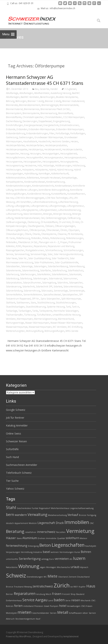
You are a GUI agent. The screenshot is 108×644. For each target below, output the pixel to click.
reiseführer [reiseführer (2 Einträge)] (31, 532)
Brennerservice (32, 109)
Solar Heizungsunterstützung (68, 254)
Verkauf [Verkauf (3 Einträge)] (73, 515)
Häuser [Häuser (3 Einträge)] (11, 538)
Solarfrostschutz (76, 270)
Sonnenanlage (61, 291)
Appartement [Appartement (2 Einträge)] (21, 523)
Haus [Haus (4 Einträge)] (91, 586)
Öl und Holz (65, 222)
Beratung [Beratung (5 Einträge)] (15, 531)
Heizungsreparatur (54, 157)
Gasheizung (12, 137)
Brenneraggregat (50, 105)
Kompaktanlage (69, 178)
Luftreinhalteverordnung (45, 202)
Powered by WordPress (19, 636)
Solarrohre (63, 283)
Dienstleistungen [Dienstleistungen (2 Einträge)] (35, 577)
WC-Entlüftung (75, 327)
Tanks (35, 311)
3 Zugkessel (70, 89)
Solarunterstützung (73, 287)
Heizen (74, 141)
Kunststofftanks (59, 194)
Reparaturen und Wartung (61, 246)
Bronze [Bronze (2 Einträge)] (83, 515)
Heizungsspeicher (32, 162)
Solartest (58, 287)
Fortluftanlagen (78, 133)
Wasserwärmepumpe (17, 327)
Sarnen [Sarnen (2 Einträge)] (92, 613)
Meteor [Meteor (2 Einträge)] (84, 538)
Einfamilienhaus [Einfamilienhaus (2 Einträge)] (14, 600)
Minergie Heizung (62, 214)
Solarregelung (49, 283)
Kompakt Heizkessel (50, 178)
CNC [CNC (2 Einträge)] (92, 523)
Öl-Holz (76, 222)
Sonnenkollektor (14, 295)
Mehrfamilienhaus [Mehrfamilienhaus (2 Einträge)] (60, 508)
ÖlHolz (64, 230)
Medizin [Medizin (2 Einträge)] (33, 523)
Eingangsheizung (61, 121)
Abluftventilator (42, 93)
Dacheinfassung (14, 121)
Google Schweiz (16, 410)
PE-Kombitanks (75, 234)
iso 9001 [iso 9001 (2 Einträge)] (74, 587)
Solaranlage (27, 266)
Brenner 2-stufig (53, 101)
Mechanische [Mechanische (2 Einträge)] (63, 567)
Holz (40, 166)
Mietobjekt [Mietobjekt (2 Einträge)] (11, 613)
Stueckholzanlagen (15, 307)
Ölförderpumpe (37, 230)
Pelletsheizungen (75, 238)
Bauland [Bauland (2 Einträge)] (80, 594)
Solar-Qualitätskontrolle (67, 262)
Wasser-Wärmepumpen (37, 323)
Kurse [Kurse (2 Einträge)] (77, 552)
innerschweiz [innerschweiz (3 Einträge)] (46, 532)
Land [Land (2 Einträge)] (51, 600)
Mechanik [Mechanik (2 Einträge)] (86, 600)
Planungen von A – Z (49, 242)
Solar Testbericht (60, 258)
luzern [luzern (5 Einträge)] (79, 558)
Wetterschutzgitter (15, 331)
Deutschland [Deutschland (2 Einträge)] (83, 577)
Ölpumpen (74, 230)
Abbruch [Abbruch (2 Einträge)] (10, 619)
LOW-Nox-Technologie (57, 198)
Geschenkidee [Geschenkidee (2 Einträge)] (24, 508)
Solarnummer (70, 278)
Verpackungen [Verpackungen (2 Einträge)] (13, 552)
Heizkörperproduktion (56, 145)
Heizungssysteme (69, 162)
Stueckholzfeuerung (36, 307)
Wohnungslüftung (35, 331)
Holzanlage (49, 166)
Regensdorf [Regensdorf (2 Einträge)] (45, 508)
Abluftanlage (12, 93)
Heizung (25, 154)
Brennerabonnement (30, 105)
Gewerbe (44, 89)
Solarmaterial (55, 278)
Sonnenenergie (77, 291)
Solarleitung (26, 278)
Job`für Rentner (15, 418)
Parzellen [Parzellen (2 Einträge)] (61, 532)
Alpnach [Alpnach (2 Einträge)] (84, 567)
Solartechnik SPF (44, 287)
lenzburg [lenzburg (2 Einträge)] (41, 594)
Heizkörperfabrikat (15, 145)
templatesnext (71, 636)
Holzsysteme (41, 170)
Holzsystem (28, 170)
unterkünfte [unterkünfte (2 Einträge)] (12, 559)
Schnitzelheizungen (73, 250)
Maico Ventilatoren (33, 214)
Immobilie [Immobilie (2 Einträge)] (51, 538)
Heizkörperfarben (35, 145)
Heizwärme (30, 166)
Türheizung (30, 315)
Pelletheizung (23, 238)
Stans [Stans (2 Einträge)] (19, 538)
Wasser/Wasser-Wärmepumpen (66, 323)
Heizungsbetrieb (69, 154)
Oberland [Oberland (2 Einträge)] (63, 577)
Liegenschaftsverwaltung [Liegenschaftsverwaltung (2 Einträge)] (82, 508)
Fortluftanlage (62, 133)
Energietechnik (51, 125)
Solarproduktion (14, 283)
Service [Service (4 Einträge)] (28, 600)
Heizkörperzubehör (72, 149)
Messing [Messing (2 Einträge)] (28, 587)
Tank (68, 307)
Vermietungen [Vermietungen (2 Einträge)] (67, 552)
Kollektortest (33, 178)
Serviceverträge (38, 254)
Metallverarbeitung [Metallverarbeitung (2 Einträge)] (57, 515)
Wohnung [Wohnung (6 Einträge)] (29, 566)
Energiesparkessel (33, 125)
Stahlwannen (23, 303)
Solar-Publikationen (44, 262)
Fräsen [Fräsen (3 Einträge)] (57, 594)
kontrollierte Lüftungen (26, 190)
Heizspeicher (13, 154)
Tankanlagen (25, 311)
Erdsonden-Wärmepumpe (42, 129)
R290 (19, 246)
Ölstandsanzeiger (15, 234)
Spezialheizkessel (52, 295)
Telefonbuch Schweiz (19, 473)
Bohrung (10, 101)
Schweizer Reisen (16, 441)
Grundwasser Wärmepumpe (49, 137)
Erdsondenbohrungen (37, 133)
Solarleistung (12, 278)
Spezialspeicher (70, 295)
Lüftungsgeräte (22, 206)
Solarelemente (13, 270)
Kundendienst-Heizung (39, 194)
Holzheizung (79, 166)
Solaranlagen (40, 266)
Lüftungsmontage (57, 206)
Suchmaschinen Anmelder (22, 465)
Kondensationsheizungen (18, 186)
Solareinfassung (77, 266)
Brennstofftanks (14, 117)
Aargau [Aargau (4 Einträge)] (41, 600)
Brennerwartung (49, 113)
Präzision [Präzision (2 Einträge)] (39, 606)
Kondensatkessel (63, 186)
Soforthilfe (12, 449)
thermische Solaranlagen (66, 311)
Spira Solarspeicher (50, 299)
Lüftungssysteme (29, 210)
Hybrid (52, 170)
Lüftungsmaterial (39, 206)
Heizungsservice (14, 162)
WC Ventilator (60, 327)
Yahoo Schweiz (15, 489)
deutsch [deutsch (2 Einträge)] (10, 523)
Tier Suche (12, 481)
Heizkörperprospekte (17, 149)
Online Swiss (14, 433)
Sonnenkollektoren (33, 295)
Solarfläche (46, 270)
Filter (52, 133)
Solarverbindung (14, 291)
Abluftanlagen (26, 93)
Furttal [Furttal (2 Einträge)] (35, 508)
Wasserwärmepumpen (40, 327)
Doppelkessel (45, 121)
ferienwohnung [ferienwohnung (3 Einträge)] (17, 546)
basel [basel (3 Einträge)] (46, 552)
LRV (71, 198)
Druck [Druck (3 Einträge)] (60, 523)
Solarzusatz (47, 291)
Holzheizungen (14, 170)
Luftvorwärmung (14, 214)
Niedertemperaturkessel (27, 218)
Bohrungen (21, 101)
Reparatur (28, 246)
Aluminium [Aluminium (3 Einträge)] (30, 538)
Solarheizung (12, 274)
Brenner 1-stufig (36, 101)
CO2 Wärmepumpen (74, 117)
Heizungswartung (15, 166)
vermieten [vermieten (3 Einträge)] (62, 559)
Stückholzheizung (46, 303)
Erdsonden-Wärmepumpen (70, 129)
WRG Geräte (72, 331)
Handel (54, 89)
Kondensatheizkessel (35, 182)
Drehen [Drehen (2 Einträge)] (42, 538)
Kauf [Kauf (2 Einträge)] (38, 619)
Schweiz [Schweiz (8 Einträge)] (16, 575)
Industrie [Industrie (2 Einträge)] (38, 552)
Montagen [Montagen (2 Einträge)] (51, 567)
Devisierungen (30, 121)
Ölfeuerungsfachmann (17, 230)
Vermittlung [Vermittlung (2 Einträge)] (27, 552)
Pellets (46, 238)
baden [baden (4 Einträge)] (59, 600)
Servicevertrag (22, 254)
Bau (37, 89)
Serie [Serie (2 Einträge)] (68, 600)
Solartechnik (29, 287)
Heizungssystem (51, 162)
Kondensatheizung (55, 182)
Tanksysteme (46, 311)
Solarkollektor (44, 274)
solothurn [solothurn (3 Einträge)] (72, 538)
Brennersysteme (31, 113)
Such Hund (12, 457)
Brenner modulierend (73, 101)
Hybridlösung (31, 174)
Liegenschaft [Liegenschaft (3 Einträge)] (46, 523)
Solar (50, 254)
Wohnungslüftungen (54, 331)
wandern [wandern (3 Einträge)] (21, 515)
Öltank (28, 234)
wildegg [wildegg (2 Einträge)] (45, 559)
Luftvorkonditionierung (69, 210)
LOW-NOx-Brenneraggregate (29, 198)
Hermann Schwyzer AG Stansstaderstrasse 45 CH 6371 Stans (45, 80)
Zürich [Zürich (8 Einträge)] (62, 585)
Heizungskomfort (35, 157)
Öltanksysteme (49, 234)
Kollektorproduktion (16, 178)
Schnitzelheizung (54, 250)
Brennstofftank (65, 113)
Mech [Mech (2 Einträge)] (48, 594)
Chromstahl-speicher (33, 117)
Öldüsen (49, 226)
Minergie (48, 214)
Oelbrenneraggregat (56, 218)
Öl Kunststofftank (49, 222)
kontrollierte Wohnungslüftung (54, 190)
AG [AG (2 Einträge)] (71, 559)
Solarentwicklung (30, 270)
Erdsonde (11, 129)
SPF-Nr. (36, 299)
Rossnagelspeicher (15, 250)
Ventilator (11, 319)
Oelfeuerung (74, 218)
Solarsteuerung (14, 287)
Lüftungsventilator (48, 210)
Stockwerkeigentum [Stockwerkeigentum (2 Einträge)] (25, 619)
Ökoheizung (33, 222)
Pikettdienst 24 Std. (28, 242)
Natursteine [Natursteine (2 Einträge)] (12, 567)
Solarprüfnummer (32, 283)
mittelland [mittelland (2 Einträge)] (28, 606)
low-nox (10, 198)
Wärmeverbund (66, 319)
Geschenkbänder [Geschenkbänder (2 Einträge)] (41, 613)
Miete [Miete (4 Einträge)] (53, 576)
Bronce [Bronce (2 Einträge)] (10, 587)
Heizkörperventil (53, 149)
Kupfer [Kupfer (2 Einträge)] (82, 587)
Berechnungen (47, 97)
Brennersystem (14, 113)
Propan (64, 242)
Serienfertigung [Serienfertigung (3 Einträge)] (30, 559)
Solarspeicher (76, 283)
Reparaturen (40, 246)
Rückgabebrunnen (35, 250)
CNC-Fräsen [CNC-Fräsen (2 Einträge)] (87, 606)
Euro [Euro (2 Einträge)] (52, 559)
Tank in (75, 307)
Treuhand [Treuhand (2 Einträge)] (19, 587)
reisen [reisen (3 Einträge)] (76, 600)
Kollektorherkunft (60, 174)
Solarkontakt (75, 274)
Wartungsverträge (15, 323)
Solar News (12, 258)
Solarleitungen (40, 278)
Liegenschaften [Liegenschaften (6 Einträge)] (68, 545)
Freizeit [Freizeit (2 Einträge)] (66, 594)
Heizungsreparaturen (75, 157)
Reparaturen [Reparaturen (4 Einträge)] (25, 593)
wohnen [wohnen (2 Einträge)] (55, 552)
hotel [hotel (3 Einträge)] (63, 606)
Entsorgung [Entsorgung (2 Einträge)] (33, 546)
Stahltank (11, 303)
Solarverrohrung (32, 291)
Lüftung (10, 206)
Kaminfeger (44, 174)
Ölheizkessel (53, 230)
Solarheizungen (28, 274)
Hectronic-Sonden (61, 141)
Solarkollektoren (60, 274)
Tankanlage (12, 311)
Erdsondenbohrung (16, 133)
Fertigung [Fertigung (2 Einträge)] (91, 515)
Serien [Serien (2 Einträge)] (53, 613)
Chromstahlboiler (53, 117)
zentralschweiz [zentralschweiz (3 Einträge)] (43, 586)
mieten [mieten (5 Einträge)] (25, 612)
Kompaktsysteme (15, 182)
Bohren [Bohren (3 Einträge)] (86, 552)
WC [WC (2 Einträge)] (45, 577)
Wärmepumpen (25, 319)
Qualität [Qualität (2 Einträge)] (61, 538)
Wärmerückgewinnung (45, 319)
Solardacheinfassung (58, 266)
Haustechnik (44, 141)
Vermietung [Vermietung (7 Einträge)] (80, 531)
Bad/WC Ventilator (30, 97)
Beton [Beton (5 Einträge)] (45, 545)
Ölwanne (62, 234)
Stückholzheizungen (66, 303)
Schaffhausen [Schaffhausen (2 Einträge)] (75, 613)
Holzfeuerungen (63, 166)
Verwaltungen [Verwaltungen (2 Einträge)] (74, 606)
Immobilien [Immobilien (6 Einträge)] (77, 522)
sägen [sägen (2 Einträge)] (43, 567)
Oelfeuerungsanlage (16, 222)
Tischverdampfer (14, 315)
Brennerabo (12, 105)
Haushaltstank (30, 141)
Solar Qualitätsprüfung (39, 258)
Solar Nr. (23, 258)
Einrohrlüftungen (14, 125)
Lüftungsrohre (13, 210)
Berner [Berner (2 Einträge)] (10, 594)
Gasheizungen (26, 137)
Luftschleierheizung (68, 202)
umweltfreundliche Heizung (66, 315)
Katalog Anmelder (17, 425)
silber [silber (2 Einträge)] (85, 613)
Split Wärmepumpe (71, 299)
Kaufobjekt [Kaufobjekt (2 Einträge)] (91, 546)
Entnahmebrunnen (69, 125)
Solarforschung (59, 270)
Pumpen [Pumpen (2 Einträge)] (54, 606)
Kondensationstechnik (43, 186)
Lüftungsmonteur (75, 206)
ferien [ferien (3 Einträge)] (18, 606)
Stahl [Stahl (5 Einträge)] (11, 507)
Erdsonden (22, 129)
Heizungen (35, 154)
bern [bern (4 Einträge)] (10, 515)
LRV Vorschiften (24, 202)
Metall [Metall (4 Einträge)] (63, 612)
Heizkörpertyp (36, 149)
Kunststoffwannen (76, 194)
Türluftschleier (44, 315)
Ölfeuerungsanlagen (65, 226)
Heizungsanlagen (51, 154)
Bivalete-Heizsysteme (67, 97)
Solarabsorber (13, 266)
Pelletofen (36, 238)
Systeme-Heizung (56, 307)
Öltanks (36, 234)
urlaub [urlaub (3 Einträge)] (75, 567)
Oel (43, 218)
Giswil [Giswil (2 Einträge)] (47, 606)
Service (10, 254)
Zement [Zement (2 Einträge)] (72, 577)
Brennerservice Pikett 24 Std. (55, 109)
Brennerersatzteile (69, 105)
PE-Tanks (11, 238)
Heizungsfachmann (15, 157)
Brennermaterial (14, 109)
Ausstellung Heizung (61, 93)
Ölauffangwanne (36, 226)
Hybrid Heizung (65, 170)
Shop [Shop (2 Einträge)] (73, 594)
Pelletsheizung (58, 238)
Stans (33, 303)
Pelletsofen (11, 242)
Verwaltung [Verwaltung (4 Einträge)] (37, 515)
